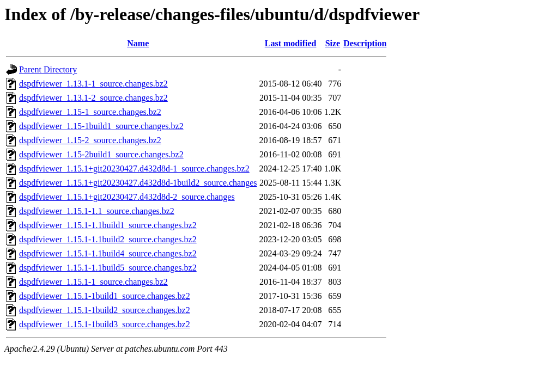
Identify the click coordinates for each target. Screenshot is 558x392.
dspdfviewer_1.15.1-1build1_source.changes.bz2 (105, 296)
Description (365, 43)
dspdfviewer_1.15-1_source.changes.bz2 (90, 112)
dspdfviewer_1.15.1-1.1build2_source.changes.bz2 (108, 239)
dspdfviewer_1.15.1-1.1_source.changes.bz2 (97, 211)
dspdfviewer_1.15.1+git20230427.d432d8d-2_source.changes (127, 197)
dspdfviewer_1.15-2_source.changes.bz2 (90, 140)
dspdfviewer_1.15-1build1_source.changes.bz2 (101, 126)
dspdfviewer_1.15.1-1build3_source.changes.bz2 (105, 324)
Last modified (291, 43)
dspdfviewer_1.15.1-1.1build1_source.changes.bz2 (108, 225)
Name (138, 43)
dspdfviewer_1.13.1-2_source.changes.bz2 (93, 98)
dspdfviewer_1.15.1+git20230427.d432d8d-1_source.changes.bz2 (134, 169)
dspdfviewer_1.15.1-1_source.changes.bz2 (93, 282)
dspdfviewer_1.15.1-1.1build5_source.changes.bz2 (108, 268)
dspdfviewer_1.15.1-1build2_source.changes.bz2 (105, 310)
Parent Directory (48, 69)
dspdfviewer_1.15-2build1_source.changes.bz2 (101, 154)
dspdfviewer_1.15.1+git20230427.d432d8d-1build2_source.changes (138, 183)
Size (333, 43)
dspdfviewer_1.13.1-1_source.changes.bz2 (93, 84)
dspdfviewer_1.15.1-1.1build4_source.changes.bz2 (108, 253)
